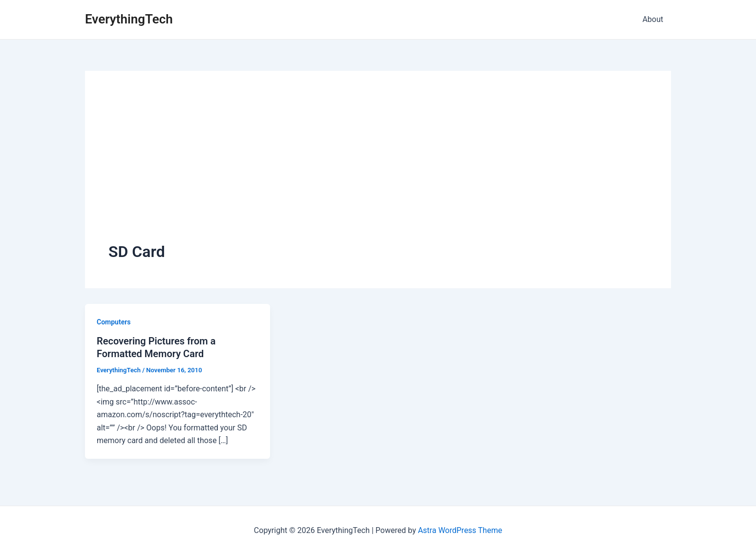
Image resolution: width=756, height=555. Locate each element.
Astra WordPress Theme (460, 530)
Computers (114, 322)
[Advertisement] (378, 168)
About (653, 19)
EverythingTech (129, 19)
